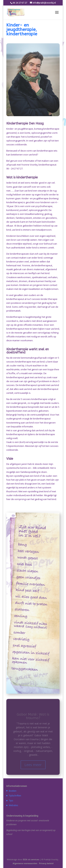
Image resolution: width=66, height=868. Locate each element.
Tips (11, 801)
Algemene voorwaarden (25, 863)
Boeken (13, 791)
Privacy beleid (46, 863)
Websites (13, 805)
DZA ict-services (31, 859)
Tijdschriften (15, 796)
